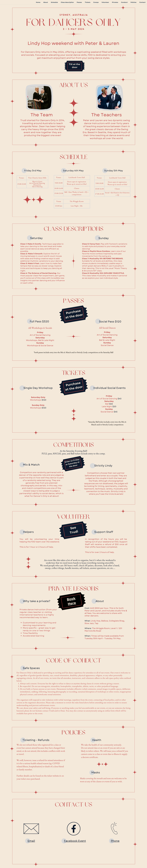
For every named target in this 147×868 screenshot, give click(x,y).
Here (72, 603)
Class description (67, 2)
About (46, 2)
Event (82, 841)
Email (31, 841)
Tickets (88, 2)
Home (38, 2)
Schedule (54, 2)
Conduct (124, 2)
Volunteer (105, 2)
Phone (115, 841)
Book (71, 599)
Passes (79, 2)
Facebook (71, 841)
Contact (142, 2)
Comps (96, 2)
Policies (133, 2)
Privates (115, 2)
